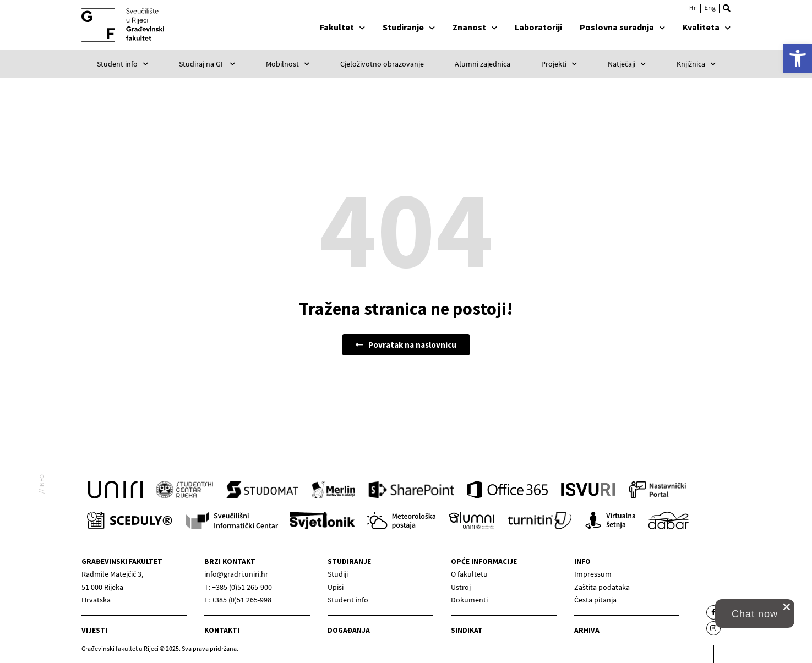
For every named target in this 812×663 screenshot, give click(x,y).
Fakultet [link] (342, 27)
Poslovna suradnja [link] (622, 27)
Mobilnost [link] (288, 64)
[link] (798, 58)
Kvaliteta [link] (707, 27)
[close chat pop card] (787, 607)
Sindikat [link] (467, 630)
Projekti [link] (559, 64)
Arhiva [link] (587, 630)
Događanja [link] (349, 630)
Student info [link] (122, 64)
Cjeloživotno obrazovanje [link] (382, 64)
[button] (727, 8)
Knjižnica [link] (696, 64)
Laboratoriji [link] (538, 27)
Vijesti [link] (94, 630)
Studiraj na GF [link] (207, 64)
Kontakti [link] (222, 630)
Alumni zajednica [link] (483, 64)
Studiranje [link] (409, 27)
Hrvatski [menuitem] (693, 8)
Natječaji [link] (627, 64)
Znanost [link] (475, 27)
